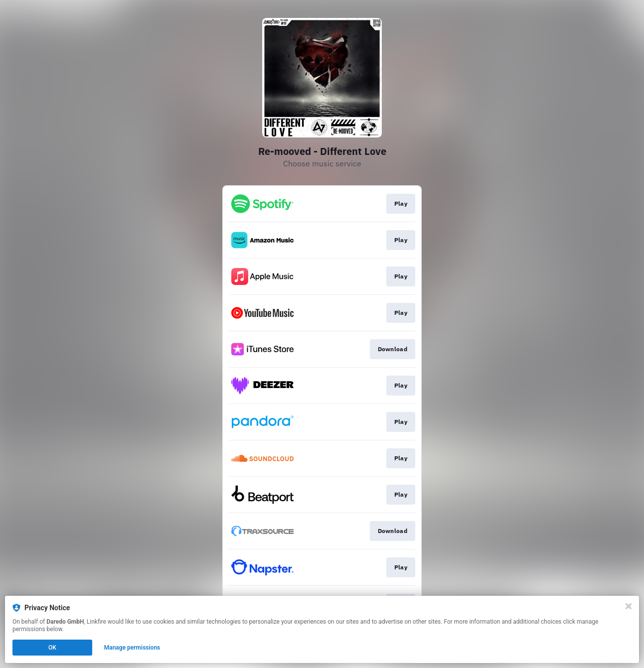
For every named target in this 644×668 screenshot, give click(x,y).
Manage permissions (132, 648)
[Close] (629, 606)
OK (52, 648)
